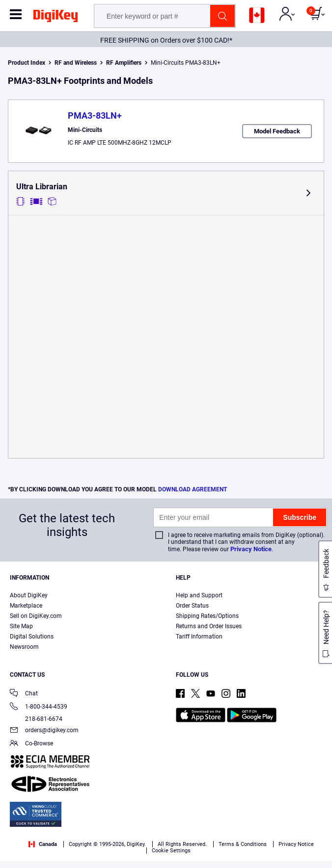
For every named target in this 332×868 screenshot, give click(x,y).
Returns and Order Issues (209, 626)
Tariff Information (199, 637)
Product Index (27, 63)
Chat (24, 694)
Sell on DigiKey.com (36, 616)
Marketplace (26, 606)
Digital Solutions (32, 637)
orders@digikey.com (44, 731)
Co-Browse (31, 744)
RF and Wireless (76, 63)
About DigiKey (29, 595)
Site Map (21, 626)
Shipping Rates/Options (207, 616)
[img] (55, 18)
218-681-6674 (36, 719)
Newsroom (24, 647)
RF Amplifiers (124, 63)
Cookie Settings (171, 851)
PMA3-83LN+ (95, 115)
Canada (43, 844)
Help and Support (199, 595)
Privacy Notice (251, 549)
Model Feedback (277, 131)
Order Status (192, 606)
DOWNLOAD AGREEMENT (193, 489)
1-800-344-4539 (39, 707)
